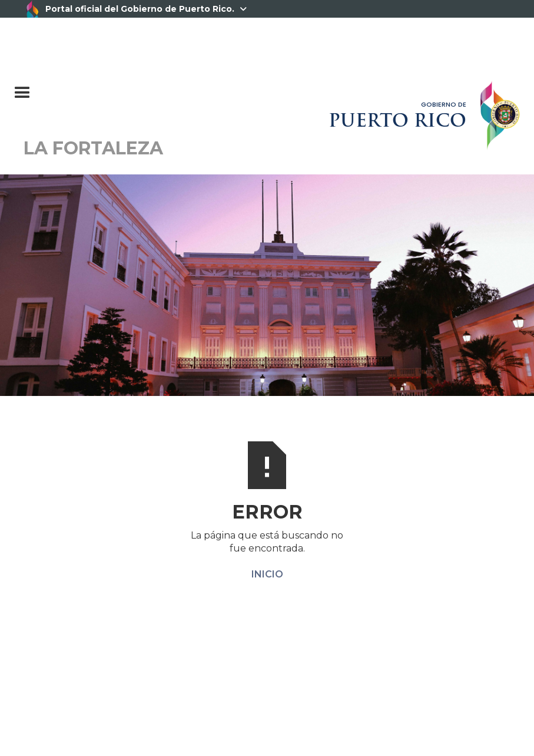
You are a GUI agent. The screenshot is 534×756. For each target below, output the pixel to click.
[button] (81, 87)
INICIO (267, 574)
